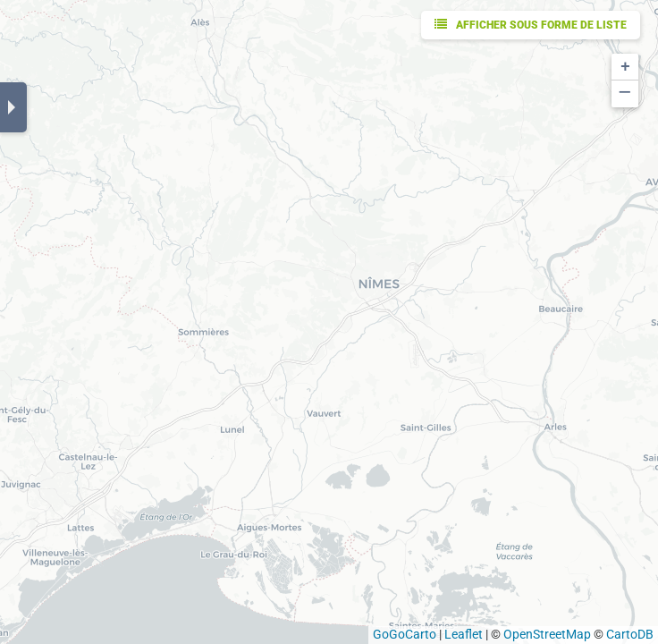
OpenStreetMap (547, 634)
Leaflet (464, 634)
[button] (625, 67)
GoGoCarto (405, 634)
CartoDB (630, 634)
